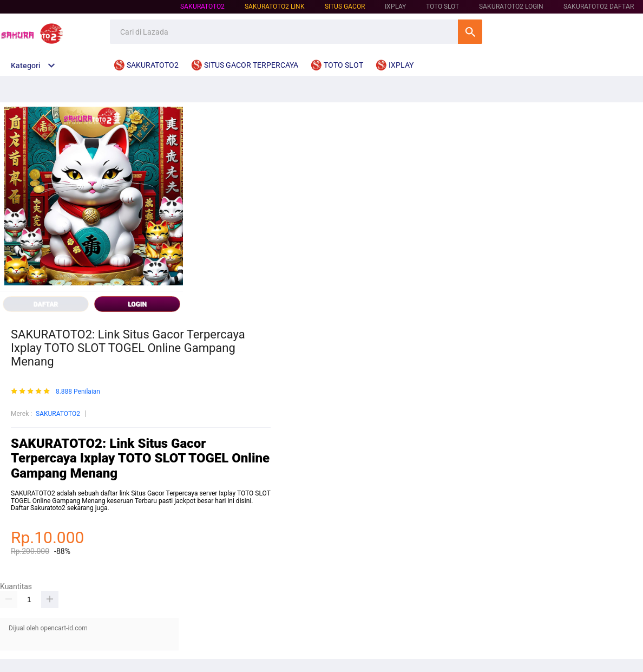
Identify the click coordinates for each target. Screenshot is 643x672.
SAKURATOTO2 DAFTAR (599, 6)
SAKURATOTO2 (202, 6)
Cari (470, 32)
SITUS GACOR (345, 6)
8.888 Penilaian (78, 392)
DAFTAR (46, 304)
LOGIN (137, 304)
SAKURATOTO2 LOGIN (511, 6)
